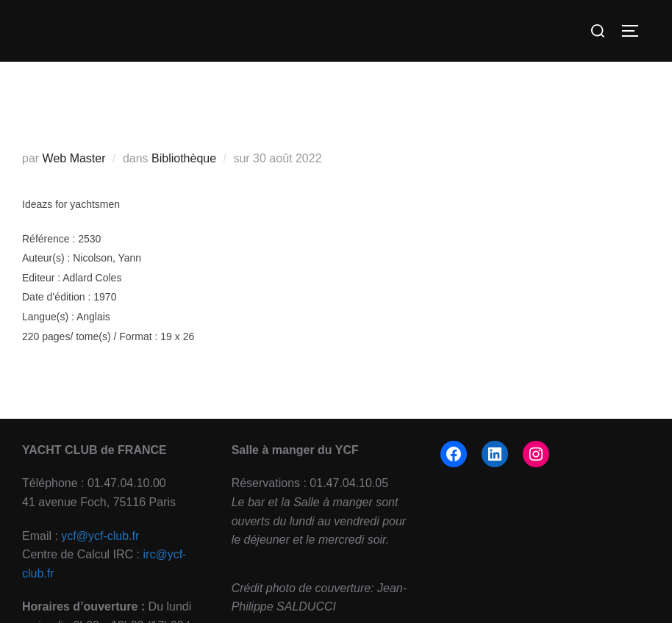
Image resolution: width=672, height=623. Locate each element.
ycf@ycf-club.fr (100, 536)
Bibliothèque (184, 158)
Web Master (74, 158)
